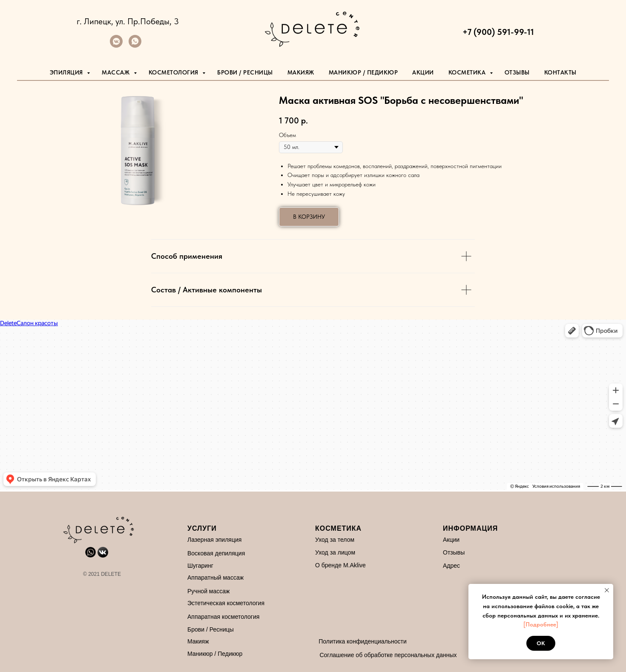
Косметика (468, 72)
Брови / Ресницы (245, 72)
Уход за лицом (335, 552)
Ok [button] (541, 643)
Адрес (451, 566)
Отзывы (517, 72)
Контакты (560, 72)
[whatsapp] (135, 45)
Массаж (117, 72)
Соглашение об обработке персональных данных (388, 655)
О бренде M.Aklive (340, 565)
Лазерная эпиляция (214, 540)
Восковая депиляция (216, 553)
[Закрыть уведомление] (607, 590)
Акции (423, 72)
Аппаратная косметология (223, 617)
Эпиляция (67, 72)
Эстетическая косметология (226, 603)
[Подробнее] (541, 624)
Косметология (175, 72)
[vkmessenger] (116, 45)
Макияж (301, 72)
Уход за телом (335, 540)
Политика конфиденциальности (363, 641)
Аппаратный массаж (215, 578)
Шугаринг (200, 566)
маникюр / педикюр (363, 72)
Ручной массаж (208, 591)
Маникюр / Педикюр (215, 654)
